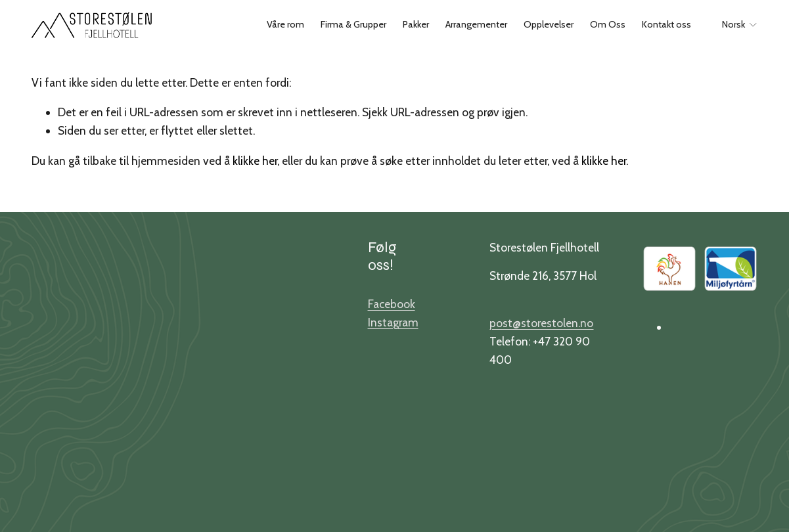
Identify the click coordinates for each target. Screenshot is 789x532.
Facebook (392, 304)
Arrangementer (476, 24)
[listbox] (732, 25)
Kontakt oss (666, 24)
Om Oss (608, 24)
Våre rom (285, 24)
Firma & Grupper (353, 24)
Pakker (416, 24)
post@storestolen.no (541, 323)
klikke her (255, 161)
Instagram (393, 322)
